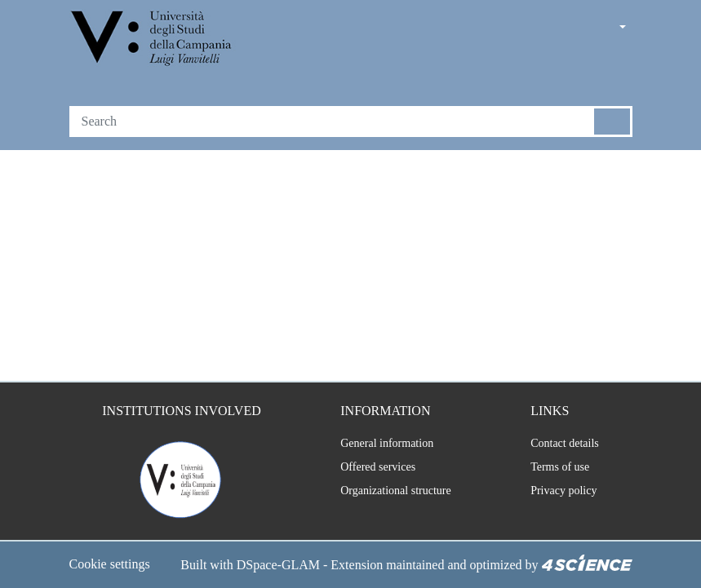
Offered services (370, 448)
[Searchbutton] (612, 122)
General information (377, 424)
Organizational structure (389, 471)
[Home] (153, 40)
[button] (576, 28)
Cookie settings (115, 546)
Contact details (563, 424)
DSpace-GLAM (171, 565)
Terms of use (558, 448)
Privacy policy (559, 471)
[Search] (332, 122)
